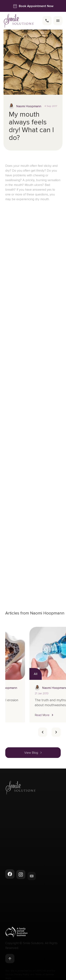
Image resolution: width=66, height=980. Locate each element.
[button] (21, 715)
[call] (47, 21)
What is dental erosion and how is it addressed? (27, 705)
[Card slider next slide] (56, 732)
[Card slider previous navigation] (43, 732)
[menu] (58, 21)
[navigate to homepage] (19, 21)
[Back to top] (10, 960)
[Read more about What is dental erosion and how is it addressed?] (28, 653)
